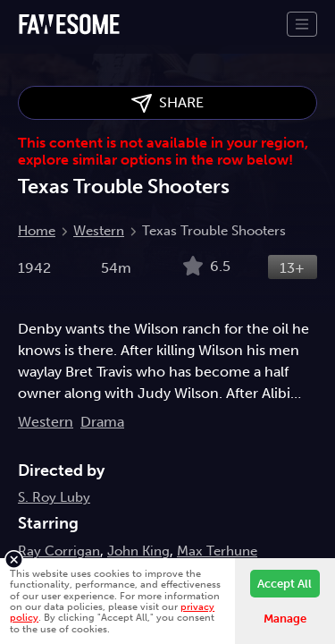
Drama (102, 422)
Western (99, 231)
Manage (285, 619)
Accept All (285, 584)
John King (138, 551)
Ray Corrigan (59, 551)
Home (37, 231)
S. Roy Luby (54, 497)
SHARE (167, 103)
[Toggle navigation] (302, 24)
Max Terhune (217, 551)
